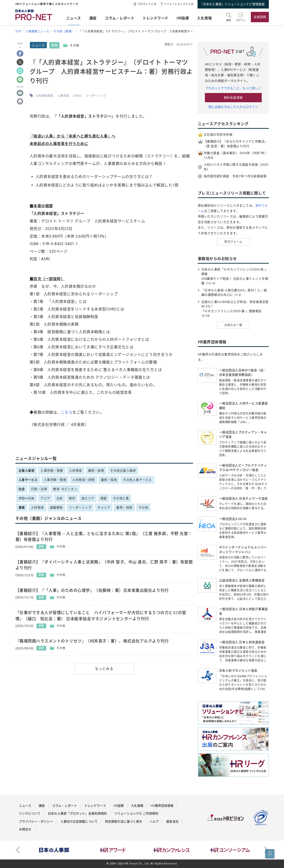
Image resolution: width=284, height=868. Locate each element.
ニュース (74, 18)
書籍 (54, 45)
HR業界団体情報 (162, 806)
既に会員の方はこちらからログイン (233, 107)
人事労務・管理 (52, 471)
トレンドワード (156, 18)
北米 (60, 498)
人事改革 (63, 96)
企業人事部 (27, 471)
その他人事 (121, 498)
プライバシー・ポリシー (36, 821)
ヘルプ (154, 821)
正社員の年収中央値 (218, 135)
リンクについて (30, 813)
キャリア (104, 507)
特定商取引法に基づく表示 (124, 821)
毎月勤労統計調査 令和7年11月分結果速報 (235, 176)
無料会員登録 (233, 98)
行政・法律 (39, 489)
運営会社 (172, 821)
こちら (67, 412)
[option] (54, 850)
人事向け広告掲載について (79, 821)
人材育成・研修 (83, 480)
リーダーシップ (96, 96)
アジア (45, 498)
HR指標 (183, 18)
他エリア (88, 498)
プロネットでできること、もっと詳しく (233, 88)
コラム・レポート (120, 18)
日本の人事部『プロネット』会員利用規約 (77, 813)
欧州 (72, 498)
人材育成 (76, 471)
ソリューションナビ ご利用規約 (136, 813)
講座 (93, 18)
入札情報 (204, 18)
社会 (22, 489)
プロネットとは (147, 4)
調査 (104, 498)
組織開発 (56, 507)
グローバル (27, 498)
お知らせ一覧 (233, 325)
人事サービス (28, 480)
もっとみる (104, 669)
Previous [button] (18, 850)
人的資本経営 (44, 96)
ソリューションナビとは (179, 4)
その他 (143, 507)
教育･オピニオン (65, 489)
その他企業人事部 (123, 471)
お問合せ (25, 829)
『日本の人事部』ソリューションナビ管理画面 (232, 4)
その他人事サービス (137, 480)
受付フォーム (233, 242)
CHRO (77, 96)
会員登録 (260, 17)
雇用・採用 (96, 471)
